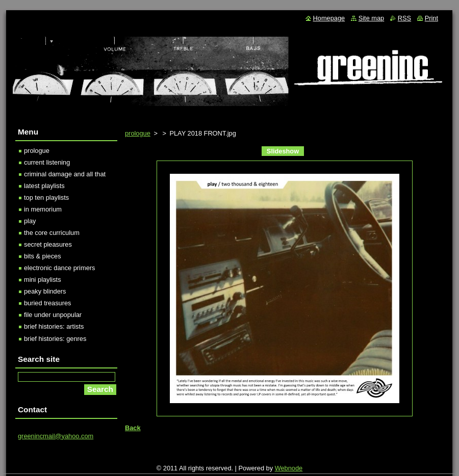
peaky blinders (45, 291)
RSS (404, 18)
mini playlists (43, 280)
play (30, 221)
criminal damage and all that (65, 174)
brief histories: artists (54, 326)
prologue (138, 133)
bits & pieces (43, 256)
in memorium (43, 209)
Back (133, 428)
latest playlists (44, 186)
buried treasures (47, 303)
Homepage (329, 18)
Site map (372, 18)
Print (431, 18)
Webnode (289, 468)
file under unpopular (53, 315)
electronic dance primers (59, 268)
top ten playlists (46, 197)
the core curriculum (52, 233)
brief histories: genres (55, 339)
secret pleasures (48, 244)
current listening (47, 162)
